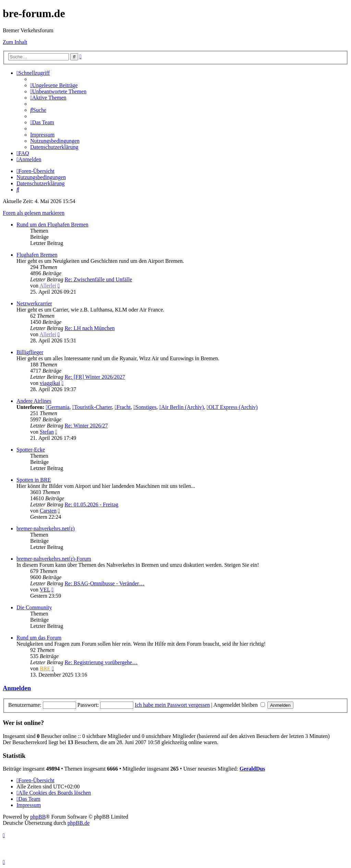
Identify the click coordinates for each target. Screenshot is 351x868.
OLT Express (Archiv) (232, 407)
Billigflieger (30, 352)
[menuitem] (54, 85)
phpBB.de (78, 823)
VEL (45, 590)
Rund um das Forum (39, 638)
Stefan (47, 432)
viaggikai (50, 383)
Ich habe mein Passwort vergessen (172, 705)
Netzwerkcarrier (34, 303)
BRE (45, 668)
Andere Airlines (34, 401)
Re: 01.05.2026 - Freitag (91, 505)
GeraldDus (252, 769)
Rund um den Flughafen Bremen (52, 225)
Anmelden (17, 688)
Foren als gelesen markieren (34, 213)
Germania (57, 407)
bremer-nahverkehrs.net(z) (46, 529)
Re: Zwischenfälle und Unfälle (98, 279)
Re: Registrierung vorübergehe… (101, 662)
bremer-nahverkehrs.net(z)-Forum (54, 559)
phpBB (38, 817)
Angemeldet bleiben (239, 705)
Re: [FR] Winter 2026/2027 (95, 377)
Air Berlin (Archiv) (181, 407)
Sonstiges (145, 407)
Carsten (48, 511)
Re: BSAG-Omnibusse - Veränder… (104, 583)
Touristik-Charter (92, 407)
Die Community (34, 607)
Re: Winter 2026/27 (86, 426)
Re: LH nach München (89, 328)
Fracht (123, 407)
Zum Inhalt (15, 42)
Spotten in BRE (34, 480)
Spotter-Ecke (31, 450)
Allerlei (48, 286)
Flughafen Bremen (37, 255)
